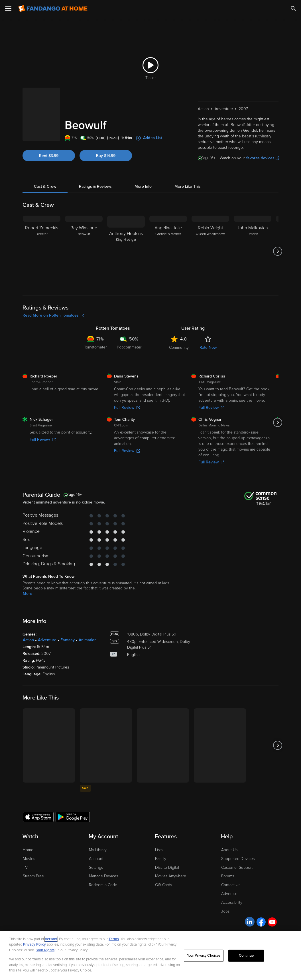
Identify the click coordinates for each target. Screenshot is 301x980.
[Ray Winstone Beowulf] (84, 251)
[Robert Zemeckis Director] (42, 251)
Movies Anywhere (171, 876)
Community (179, 347)
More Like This (188, 186)
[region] (150, 955)
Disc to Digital (167, 867)
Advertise (229, 894)
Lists (159, 850)
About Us (229, 850)
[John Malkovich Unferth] (253, 251)
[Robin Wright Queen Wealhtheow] (210, 251)
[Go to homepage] (53, 9)
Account (96, 859)
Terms (114, 939)
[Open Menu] (8, 9)
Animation (88, 640)
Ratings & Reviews (95, 186)
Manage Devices (103, 876)
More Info (143, 186)
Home (28, 850)
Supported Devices (238, 859)
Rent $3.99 (49, 156)
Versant (51, 939)
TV (25, 867)
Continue (246, 956)
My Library (98, 850)
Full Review (127, 408)
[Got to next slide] (278, 251)
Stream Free (33, 876)
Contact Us (231, 885)
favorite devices (263, 158)
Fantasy (68, 640)
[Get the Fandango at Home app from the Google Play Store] (73, 817)
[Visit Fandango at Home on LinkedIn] (250, 922)
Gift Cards (163, 885)
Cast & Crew (45, 186)
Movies (29, 859)
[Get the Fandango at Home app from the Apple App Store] (38, 817)
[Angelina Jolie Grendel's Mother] (168, 251)
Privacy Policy (34, 944)
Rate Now (208, 347)
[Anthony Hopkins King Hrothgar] (126, 251)
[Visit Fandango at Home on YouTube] (272, 922)
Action (28, 640)
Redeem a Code (103, 885)
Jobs (225, 911)
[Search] (293, 9)
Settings (96, 867)
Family (161, 859)
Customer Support (237, 867)
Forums (228, 876)
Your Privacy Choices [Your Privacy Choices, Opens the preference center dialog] (204, 956)
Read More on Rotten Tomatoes (53, 315)
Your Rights (45, 950)
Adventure (47, 640)
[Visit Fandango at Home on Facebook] (261, 922)
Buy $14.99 (106, 156)
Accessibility (232, 902)
